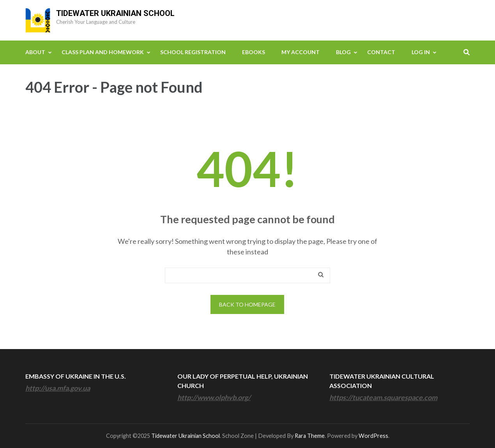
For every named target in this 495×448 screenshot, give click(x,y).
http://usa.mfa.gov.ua (58, 388)
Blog (343, 52)
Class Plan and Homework (103, 52)
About (35, 52)
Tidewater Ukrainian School (115, 13)
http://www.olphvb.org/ (214, 397)
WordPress (373, 436)
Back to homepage (247, 304)
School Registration (193, 52)
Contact (381, 52)
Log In (421, 52)
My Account (301, 52)
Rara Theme (310, 436)
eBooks (254, 52)
